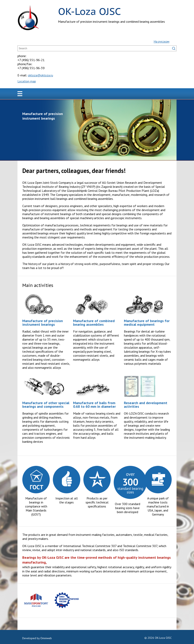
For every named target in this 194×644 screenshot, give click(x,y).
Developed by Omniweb (37, 638)
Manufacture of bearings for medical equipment (147, 323)
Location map (27, 81)
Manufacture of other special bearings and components (46, 405)
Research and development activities (146, 405)
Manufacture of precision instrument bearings (43, 323)
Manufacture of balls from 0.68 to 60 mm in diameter (94, 405)
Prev (23, 130)
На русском (161, 41)
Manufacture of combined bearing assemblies (94, 323)
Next (171, 130)
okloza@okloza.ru (40, 75)
